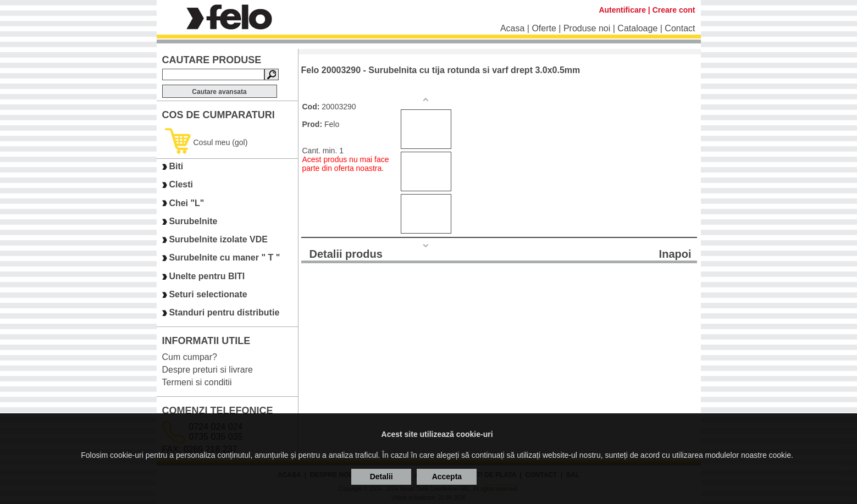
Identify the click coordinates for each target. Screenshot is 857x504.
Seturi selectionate (208, 294)
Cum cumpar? (190, 357)
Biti (176, 166)
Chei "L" (186, 203)
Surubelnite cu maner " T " (224, 258)
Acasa (512, 28)
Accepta (447, 477)
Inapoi (675, 254)
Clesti (181, 185)
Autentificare (622, 10)
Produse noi (587, 28)
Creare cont (674, 10)
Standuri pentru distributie (224, 313)
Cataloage (637, 28)
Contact (680, 28)
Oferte (544, 28)
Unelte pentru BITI (207, 276)
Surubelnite (193, 221)
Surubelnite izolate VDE (218, 239)
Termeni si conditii (197, 382)
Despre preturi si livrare (208, 370)
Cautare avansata (219, 92)
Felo (332, 124)
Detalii (381, 477)
